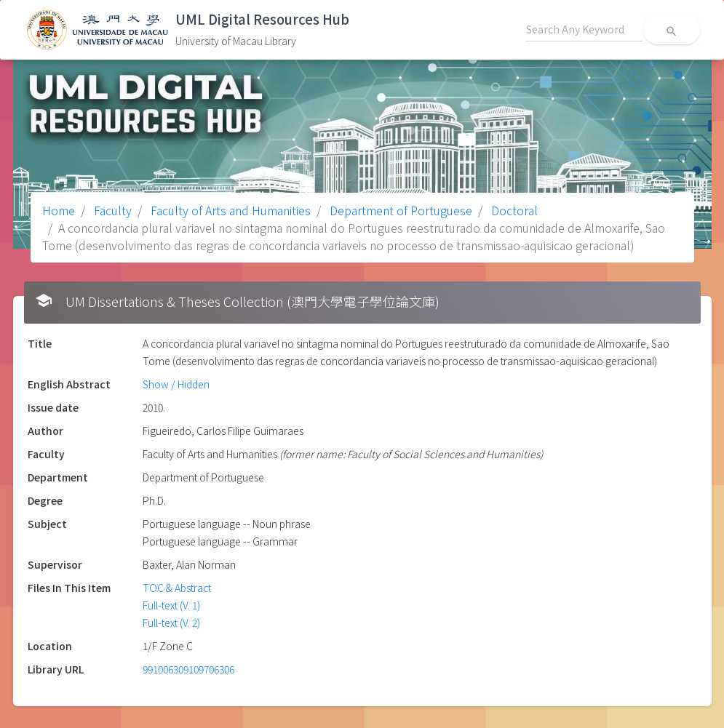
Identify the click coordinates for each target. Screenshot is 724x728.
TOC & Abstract (177, 588)
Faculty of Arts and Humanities (229, 210)
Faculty (111, 210)
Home (59, 210)
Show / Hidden (176, 384)
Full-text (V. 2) (171, 623)
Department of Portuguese (399, 210)
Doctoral (513, 210)
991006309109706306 (188, 669)
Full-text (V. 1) (171, 605)
